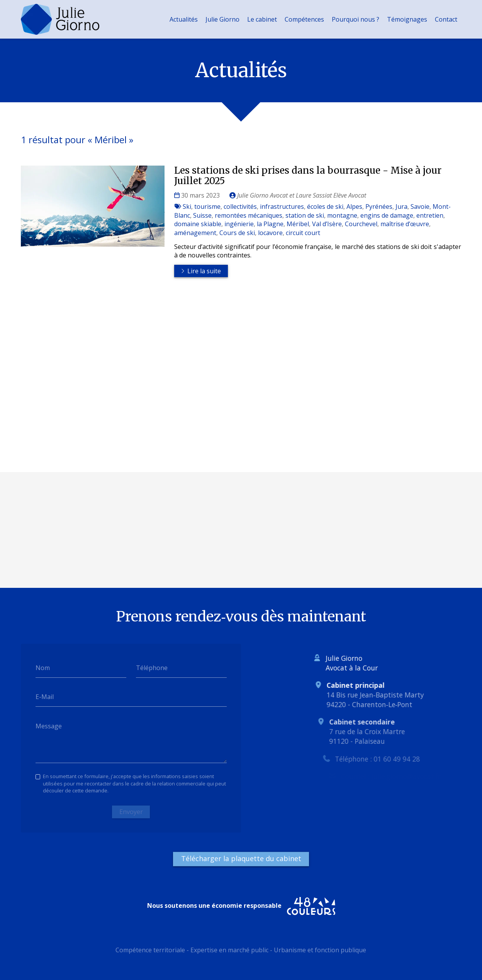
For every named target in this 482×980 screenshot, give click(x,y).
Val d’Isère (327, 224)
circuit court (303, 233)
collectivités (240, 206)
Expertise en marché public (229, 953)
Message (49, 726)
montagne (342, 215)
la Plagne (270, 224)
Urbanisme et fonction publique (320, 953)
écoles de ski (325, 206)
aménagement (195, 233)
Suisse (202, 215)
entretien (430, 215)
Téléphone (152, 668)
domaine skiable (198, 224)
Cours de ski (237, 233)
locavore (270, 233)
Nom (43, 668)
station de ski (305, 215)
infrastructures (282, 206)
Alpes (354, 206)
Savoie (420, 206)
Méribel (298, 224)
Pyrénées (379, 206)
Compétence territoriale (150, 953)
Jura (401, 206)
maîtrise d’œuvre (405, 224)
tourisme (207, 206)
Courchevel (361, 224)
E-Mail (45, 697)
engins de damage (387, 215)
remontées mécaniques (249, 215)
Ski (187, 206)
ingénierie (239, 224)
